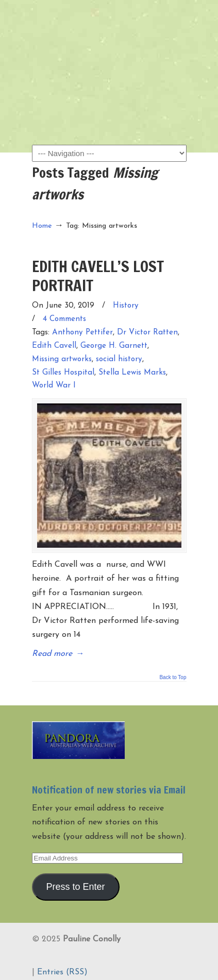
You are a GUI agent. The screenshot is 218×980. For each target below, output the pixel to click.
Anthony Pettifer (82, 333)
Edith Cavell (54, 346)
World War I (54, 386)
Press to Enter (75, 887)
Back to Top (173, 678)
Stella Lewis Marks (132, 373)
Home (42, 226)
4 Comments (64, 319)
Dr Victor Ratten (147, 333)
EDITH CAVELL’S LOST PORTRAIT (98, 275)
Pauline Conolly (109, 26)
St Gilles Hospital (63, 373)
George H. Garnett (114, 346)
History (126, 306)
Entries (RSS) (62, 972)
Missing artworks (62, 359)
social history (119, 359)
